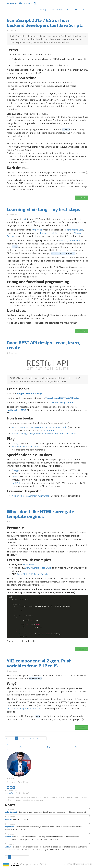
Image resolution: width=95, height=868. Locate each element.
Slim (25, 564)
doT (43, 568)
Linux (69, 9)
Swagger (16, 470)
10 (41, 738)
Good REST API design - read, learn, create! (43, 345)
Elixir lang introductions (70, 240)
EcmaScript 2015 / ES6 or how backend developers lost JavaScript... (46, 23)
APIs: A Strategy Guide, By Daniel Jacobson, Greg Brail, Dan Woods (44, 434)
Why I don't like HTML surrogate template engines (40, 514)
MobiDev (11, 793)
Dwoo (37, 574)
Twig (19, 574)
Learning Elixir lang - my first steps (44, 209)
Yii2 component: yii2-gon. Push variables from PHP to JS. (39, 663)
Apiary (15, 443)
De (76, 747)
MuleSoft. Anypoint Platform (26, 446)
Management (56, 9)
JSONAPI (16, 483)
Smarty (44, 574)
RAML (15, 476)
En (21, 747)
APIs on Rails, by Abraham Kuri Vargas (30, 496)
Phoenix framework (74, 230)
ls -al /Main (19, 3)
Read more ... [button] (82, 198)
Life (83, 9)
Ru (48, 747)
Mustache (36, 568)
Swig (48, 568)
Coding (42, 9)
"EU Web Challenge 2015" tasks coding (25, 708)
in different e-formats (54, 430)
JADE (28, 568)
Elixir (24, 219)
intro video (37, 230)
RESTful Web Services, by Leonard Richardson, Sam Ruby (40, 427)
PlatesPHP (28, 574)
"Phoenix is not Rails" (50, 233)
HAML (31, 564)
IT (76, 9)
